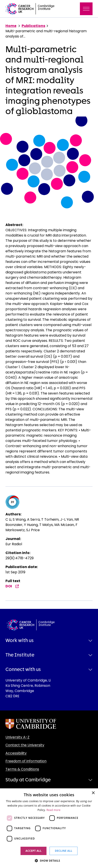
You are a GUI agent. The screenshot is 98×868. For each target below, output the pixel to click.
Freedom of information (26, 761)
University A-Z (17, 737)
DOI (12, 586)
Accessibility (16, 753)
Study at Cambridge (28, 780)
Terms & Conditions (22, 769)
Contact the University (25, 745)
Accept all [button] (34, 851)
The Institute (20, 655)
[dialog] (49, 828)
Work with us (20, 640)
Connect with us (23, 669)
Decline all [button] (64, 851)
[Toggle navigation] (86, 9)
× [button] (93, 793)
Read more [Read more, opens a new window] (53, 810)
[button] (49, 861)
